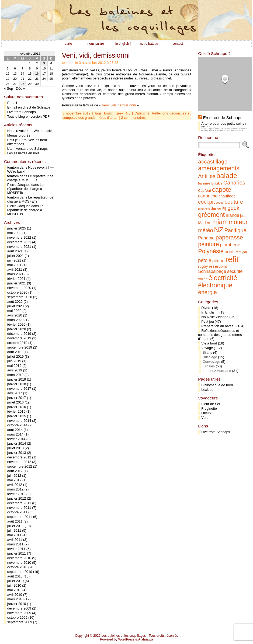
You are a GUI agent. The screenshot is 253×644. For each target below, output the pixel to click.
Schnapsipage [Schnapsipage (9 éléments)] (212, 271)
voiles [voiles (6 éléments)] (203, 279)
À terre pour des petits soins (223, 123)
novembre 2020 (19, 288)
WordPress (126, 639)
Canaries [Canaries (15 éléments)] (234, 183)
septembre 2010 (20, 572)
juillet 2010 (15, 581)
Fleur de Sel (211, 404)
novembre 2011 (19, 508)
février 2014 (16, 439)
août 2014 (15, 430)
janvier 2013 (17, 453)
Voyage (207, 348)
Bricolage (210, 357)
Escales (209, 366)
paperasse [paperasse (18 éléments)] (229, 237)
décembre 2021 (19, 242)
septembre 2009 (20, 622)
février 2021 (16, 279)
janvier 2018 (17, 384)
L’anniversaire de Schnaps (27, 149)
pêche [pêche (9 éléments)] (218, 260)
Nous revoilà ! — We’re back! (30, 131)
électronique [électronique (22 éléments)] (215, 285)
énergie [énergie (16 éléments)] (207, 292)
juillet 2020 (15, 306)
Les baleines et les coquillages (124, 636)
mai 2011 (14, 535)
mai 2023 (14, 233)
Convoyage (211, 362)
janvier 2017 (17, 398)
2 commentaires (133, 118)
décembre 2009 (19, 608)
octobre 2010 (17, 567)
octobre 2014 (17, 425)
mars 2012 (15, 489)
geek (120, 113)
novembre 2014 (19, 421)
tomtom (13, 167)
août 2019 (15, 352)
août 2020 (15, 302)
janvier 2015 (17, 416)
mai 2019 (14, 366)
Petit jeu (207, 321)
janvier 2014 (17, 443)
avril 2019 (15, 370)
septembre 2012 (20, 466)
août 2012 (15, 471)
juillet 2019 (15, 356)
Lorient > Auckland (217, 371)
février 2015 (16, 411)
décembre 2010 (19, 558)
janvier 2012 (17, 498)
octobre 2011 (17, 512)
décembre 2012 (19, 457)
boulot (109, 113)
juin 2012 (14, 476)
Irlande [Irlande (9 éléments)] (233, 215)
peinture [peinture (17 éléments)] (208, 244)
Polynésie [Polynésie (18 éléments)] (211, 251)
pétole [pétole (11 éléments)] (205, 260)
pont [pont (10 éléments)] (229, 252)
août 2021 (15, 251)
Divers (206, 308)
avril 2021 (15, 269)
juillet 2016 (15, 402)
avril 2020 (15, 315)
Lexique (207, 390)
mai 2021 (14, 265)
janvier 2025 (17, 228)
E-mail (12, 103)
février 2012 (16, 494)
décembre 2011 (19, 503)
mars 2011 (15, 544)
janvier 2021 (17, 283)
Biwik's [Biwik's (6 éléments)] (217, 183)
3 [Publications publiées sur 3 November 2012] (44, 63)
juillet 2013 (15, 448)
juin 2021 (14, 260)
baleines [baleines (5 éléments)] (204, 183)
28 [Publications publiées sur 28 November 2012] (22, 84)
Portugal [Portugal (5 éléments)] (240, 252)
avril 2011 (15, 540)
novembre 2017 (19, 389)
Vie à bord (209, 343)
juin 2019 (14, 361)
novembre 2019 (19, 338)
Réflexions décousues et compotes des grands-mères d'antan (220, 335)
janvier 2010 (17, 604)
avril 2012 (15, 485)
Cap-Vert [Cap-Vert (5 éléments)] (205, 191)
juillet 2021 (15, 256)
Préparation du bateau (218, 326)
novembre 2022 (19, 237)
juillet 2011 (15, 526)
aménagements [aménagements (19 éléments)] (219, 168)
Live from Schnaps (22, 112)
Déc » (20, 88)
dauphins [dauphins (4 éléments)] (204, 209)
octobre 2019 (17, 343)
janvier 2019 (17, 379)
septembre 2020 (20, 297)
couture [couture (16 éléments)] (234, 202)
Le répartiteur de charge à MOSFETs (30, 178)
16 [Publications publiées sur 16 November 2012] (37, 74)
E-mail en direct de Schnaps (29, 107)
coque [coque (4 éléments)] (220, 203)
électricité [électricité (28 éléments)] (223, 278)
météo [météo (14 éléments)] (205, 230)
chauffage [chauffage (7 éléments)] (227, 196)
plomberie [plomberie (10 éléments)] (230, 245)
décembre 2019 (19, 334)
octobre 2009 (17, 617)
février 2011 (16, 549)
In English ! (210, 312)
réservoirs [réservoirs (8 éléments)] (218, 266)
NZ (128, 113)
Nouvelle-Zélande (215, 317)
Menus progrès (19, 135)
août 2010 (15, 576)
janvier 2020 (17, 329)
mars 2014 (15, 434)
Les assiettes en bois (23, 153)
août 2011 (15, 521)
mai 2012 (14, 480)
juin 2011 (14, 530)
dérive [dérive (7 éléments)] (216, 208)
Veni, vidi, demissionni (96, 55)
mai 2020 (14, 311)
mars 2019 (15, 375)
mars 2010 (15, 599)
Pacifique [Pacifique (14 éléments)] (235, 230)
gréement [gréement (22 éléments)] (211, 215)
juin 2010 (14, 585)
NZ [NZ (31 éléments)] (219, 230)
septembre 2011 (20, 517)
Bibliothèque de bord (217, 385)
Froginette (209, 408)
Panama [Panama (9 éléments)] (206, 238)
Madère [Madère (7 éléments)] (205, 223)
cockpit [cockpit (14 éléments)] (206, 202)
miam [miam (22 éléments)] (220, 222)
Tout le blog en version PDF (28, 116)
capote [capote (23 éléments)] (222, 189)
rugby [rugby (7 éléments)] (203, 266)
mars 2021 (15, 274)
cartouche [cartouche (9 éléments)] (208, 196)
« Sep (8, 88)
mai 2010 (14, 590)
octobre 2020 (17, 292)
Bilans (207, 352)
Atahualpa (146, 639)
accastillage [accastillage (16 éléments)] (213, 161)
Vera (205, 418)
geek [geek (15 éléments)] (233, 208)
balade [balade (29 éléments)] (227, 176)
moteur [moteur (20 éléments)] (238, 222)
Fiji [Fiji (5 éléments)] (224, 209)
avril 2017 (15, 393)
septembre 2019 (20, 347)
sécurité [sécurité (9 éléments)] (235, 271)
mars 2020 (15, 320)
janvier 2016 (17, 407)
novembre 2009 (19, 613)
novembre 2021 (19, 247)
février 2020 (16, 324)
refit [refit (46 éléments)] (232, 259)
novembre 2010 (19, 563)
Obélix (206, 413)
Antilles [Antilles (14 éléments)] (207, 176)
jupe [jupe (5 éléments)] (243, 216)
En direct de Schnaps (223, 118)
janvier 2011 (17, 553)
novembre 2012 (19, 462)
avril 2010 (15, 595)
